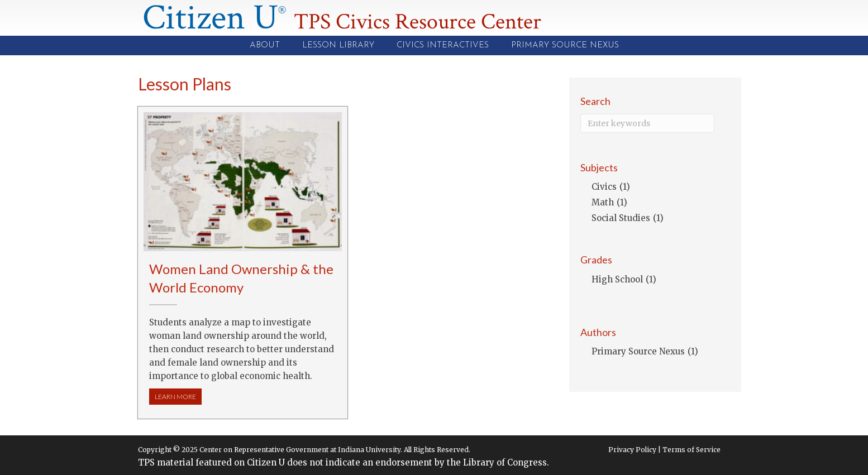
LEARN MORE (178, 396)
